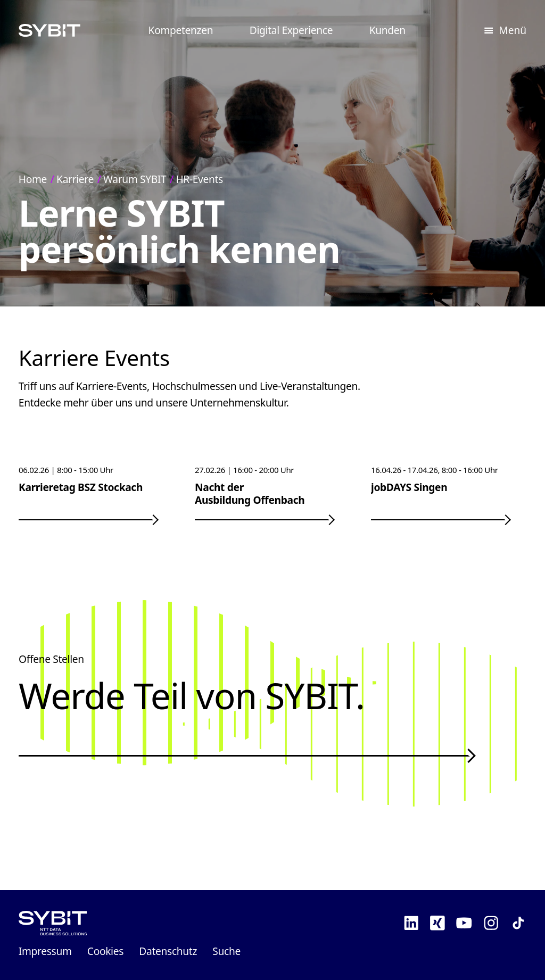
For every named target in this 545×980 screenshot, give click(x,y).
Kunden (387, 30)
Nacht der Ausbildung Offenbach (250, 493)
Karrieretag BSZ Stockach (81, 487)
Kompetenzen (181, 30)
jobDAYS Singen (409, 487)
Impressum (45, 951)
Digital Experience (291, 30)
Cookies (105, 951)
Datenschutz (168, 951)
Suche (226, 951)
